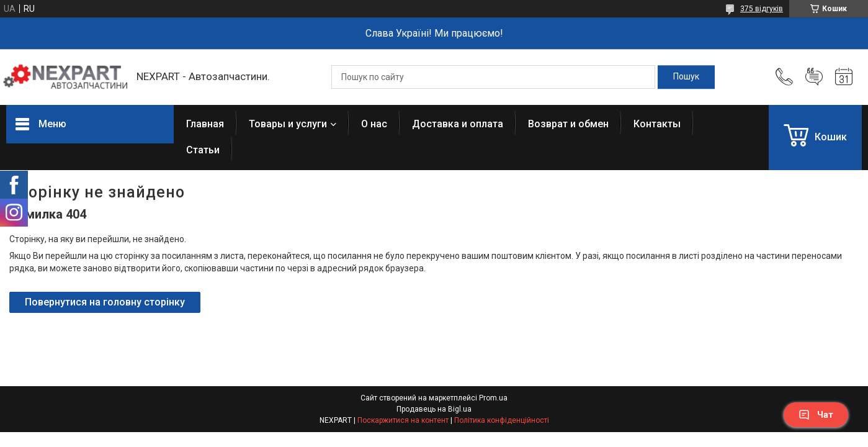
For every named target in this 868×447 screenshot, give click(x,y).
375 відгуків (762, 9)
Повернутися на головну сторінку (105, 302)
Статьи (203, 150)
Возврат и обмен (568, 124)
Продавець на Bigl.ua (434, 409)
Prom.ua (493, 398)
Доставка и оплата (458, 124)
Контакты (657, 124)
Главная (205, 124)
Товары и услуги (288, 124)
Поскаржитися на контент (403, 420)
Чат (816, 415)
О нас (374, 124)
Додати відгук (814, 77)
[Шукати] (686, 77)
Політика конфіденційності (502, 420)
